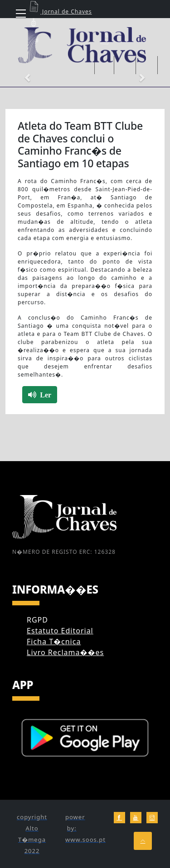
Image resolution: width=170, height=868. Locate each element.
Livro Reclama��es (65, 652)
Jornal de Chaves (59, 12)
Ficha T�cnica (54, 642)
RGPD (37, 620)
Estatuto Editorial (60, 631)
